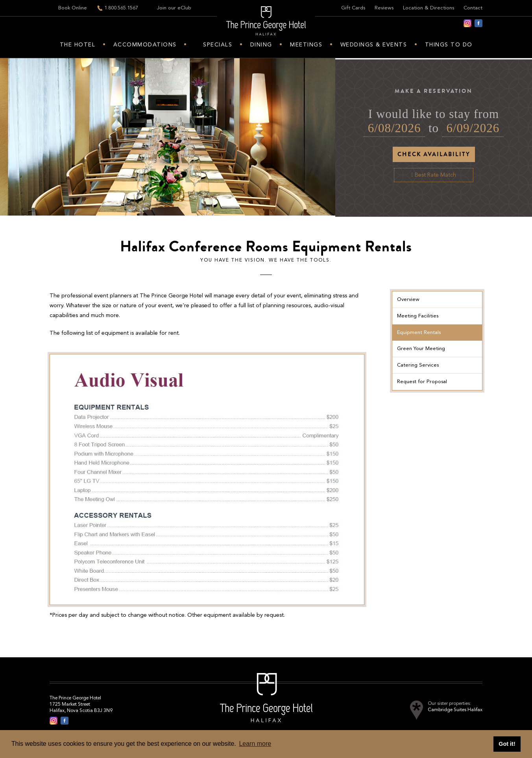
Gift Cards (353, 8)
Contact (473, 8)
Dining (261, 45)
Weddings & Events (374, 45)
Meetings (306, 45)
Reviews (384, 8)
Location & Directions (429, 8)
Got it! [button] (507, 744)
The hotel (78, 45)
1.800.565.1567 (121, 8)
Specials (218, 45)
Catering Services (418, 365)
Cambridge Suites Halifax (455, 710)
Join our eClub (174, 8)
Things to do (449, 45)
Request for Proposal (422, 382)
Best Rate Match (434, 175)
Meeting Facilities (418, 316)
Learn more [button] (255, 744)
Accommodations (145, 45)
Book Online (73, 8)
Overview (408, 300)
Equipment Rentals (419, 333)
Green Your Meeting (421, 349)
